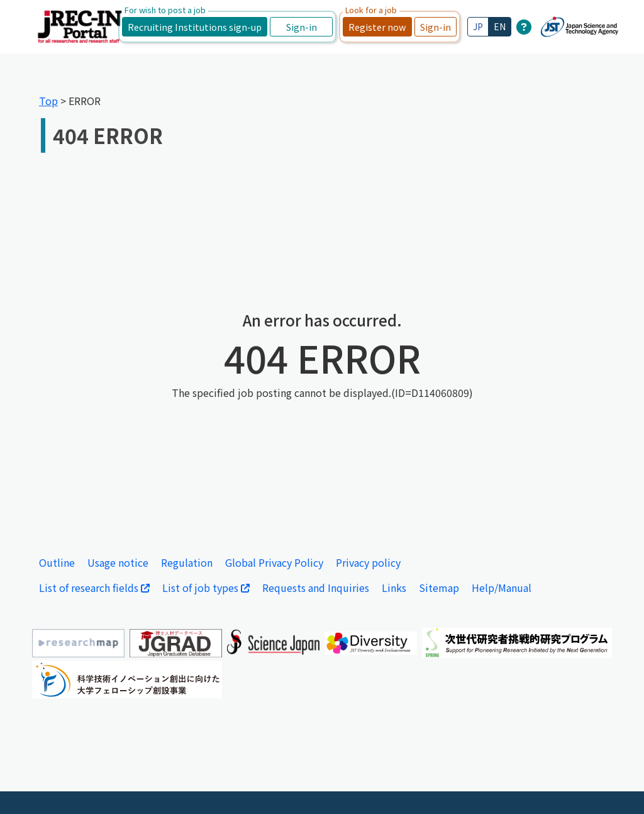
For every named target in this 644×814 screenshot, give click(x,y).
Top (48, 101)
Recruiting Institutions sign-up (195, 27)
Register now (377, 27)
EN (500, 26)
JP (478, 26)
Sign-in (302, 27)
